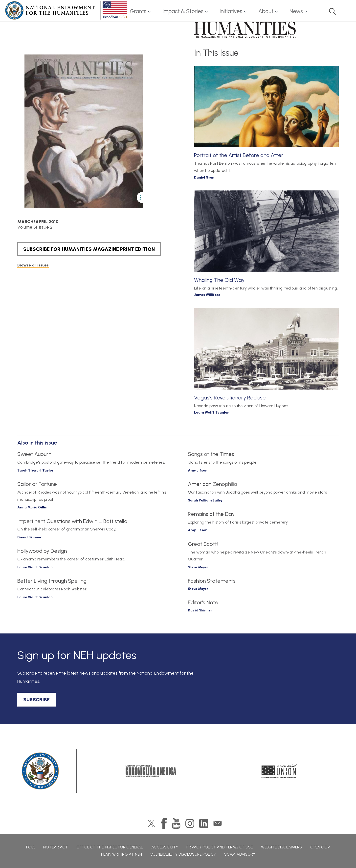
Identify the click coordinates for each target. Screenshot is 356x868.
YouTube (176, 823)
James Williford (207, 295)
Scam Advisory (240, 854)
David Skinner (29, 537)
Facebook (164, 823)
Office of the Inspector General (110, 847)
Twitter (151, 823)
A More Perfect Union (279, 771)
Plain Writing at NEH (122, 854)
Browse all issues (33, 265)
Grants (138, 11)
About (266, 11)
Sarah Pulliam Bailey (205, 500)
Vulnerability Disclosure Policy (183, 854)
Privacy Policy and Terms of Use (220, 847)
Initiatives (231, 11)
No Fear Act (56, 847)
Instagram (190, 823)
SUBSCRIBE (36, 700)
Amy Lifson (198, 470)
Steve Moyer (198, 567)
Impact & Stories (183, 11)
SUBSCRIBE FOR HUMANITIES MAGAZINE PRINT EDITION (89, 249)
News (296, 11)
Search (333, 11)
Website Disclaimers (281, 847)
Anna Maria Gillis (32, 507)
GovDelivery (218, 823)
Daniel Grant (205, 177)
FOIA (31, 847)
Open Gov (320, 847)
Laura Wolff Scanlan (212, 412)
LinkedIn (204, 823)
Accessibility (165, 847)
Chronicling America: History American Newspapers (151, 771)
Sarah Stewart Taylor (35, 470)
